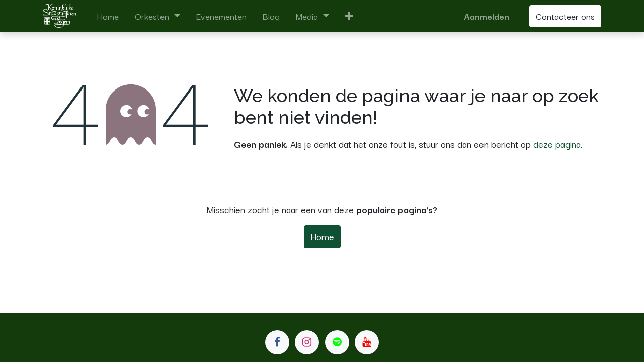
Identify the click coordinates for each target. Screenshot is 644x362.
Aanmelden (487, 16)
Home (322, 236)
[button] (349, 16)
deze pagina (557, 144)
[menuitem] (108, 16)
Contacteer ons (565, 16)
